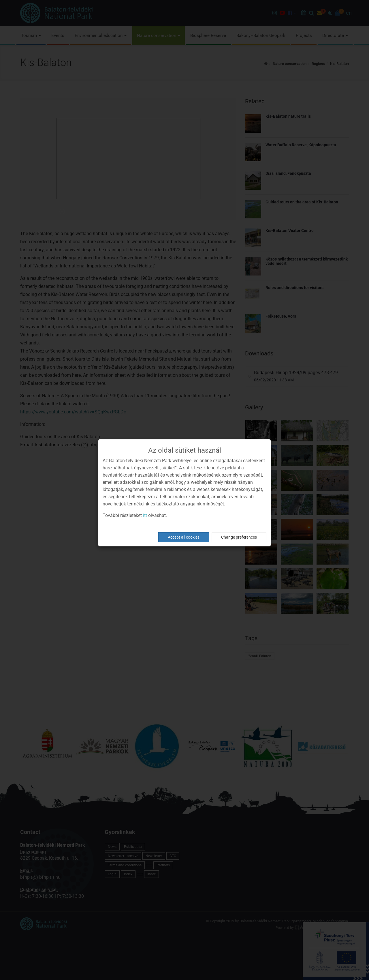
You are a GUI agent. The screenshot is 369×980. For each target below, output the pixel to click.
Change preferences (239, 537)
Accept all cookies (184, 537)
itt (145, 515)
